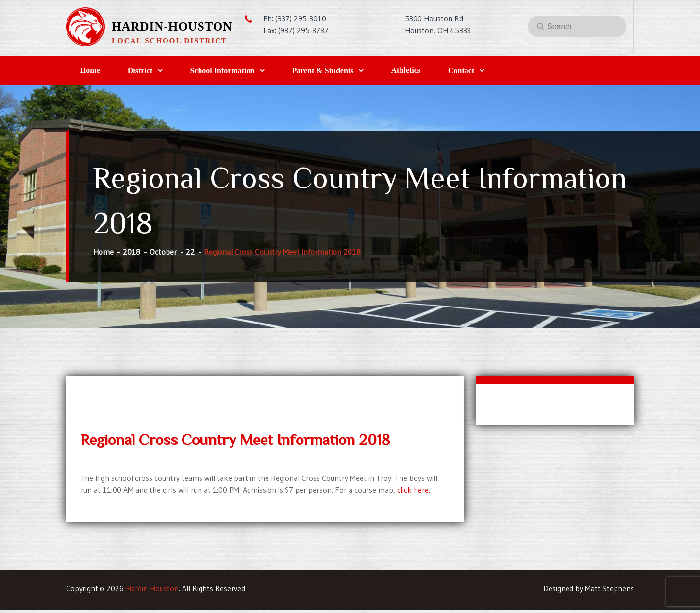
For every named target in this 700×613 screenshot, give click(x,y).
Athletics (445, 72)
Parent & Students (353, 72)
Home (94, 72)
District (153, 72)
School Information (244, 72)
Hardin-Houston (172, 26)
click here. (414, 493)
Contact (509, 72)
